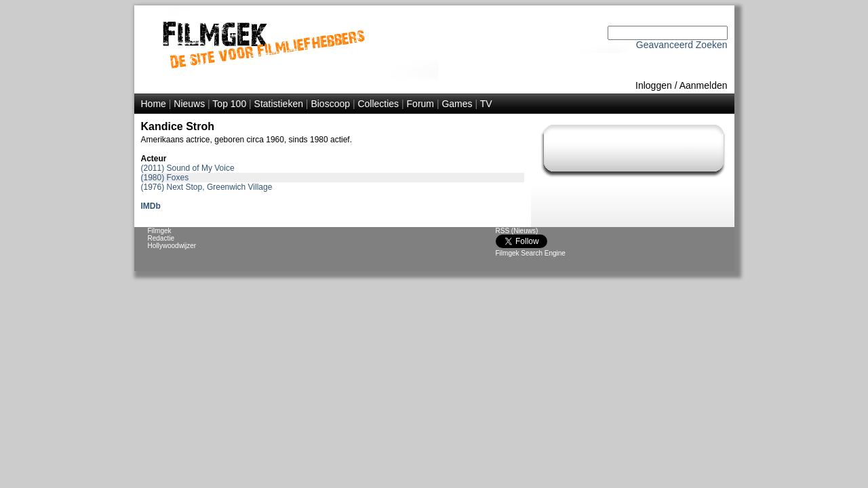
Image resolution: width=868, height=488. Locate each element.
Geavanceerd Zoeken (682, 45)
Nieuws (189, 104)
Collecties (378, 104)
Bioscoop (330, 104)
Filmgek (160, 231)
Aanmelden (704, 85)
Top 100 (229, 104)
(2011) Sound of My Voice (188, 168)
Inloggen (654, 85)
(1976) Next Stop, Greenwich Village (207, 187)
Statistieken (279, 104)
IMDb (151, 206)
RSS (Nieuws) (517, 231)
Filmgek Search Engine (531, 253)
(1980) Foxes (165, 178)
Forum (420, 104)
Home (154, 104)
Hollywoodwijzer (172, 246)
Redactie (161, 238)
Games (457, 104)
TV (486, 104)
